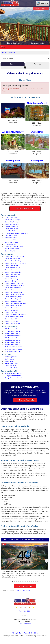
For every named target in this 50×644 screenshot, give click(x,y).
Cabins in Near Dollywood (13, 297)
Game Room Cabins (11, 226)
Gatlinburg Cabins (11, 357)
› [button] (47, 561)
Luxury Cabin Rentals (12, 217)
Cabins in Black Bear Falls (13, 259)
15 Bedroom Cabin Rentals (14, 349)
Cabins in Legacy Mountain (14, 292)
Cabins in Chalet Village (13, 268)
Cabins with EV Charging (13, 220)
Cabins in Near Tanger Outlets (15, 299)
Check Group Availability (25, 400)
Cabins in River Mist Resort (14, 306)
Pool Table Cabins (11, 238)
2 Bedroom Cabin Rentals (13, 331)
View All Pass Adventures (25, 586)
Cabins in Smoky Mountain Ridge (16, 314)
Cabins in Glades (11, 281)
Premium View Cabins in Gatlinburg (16, 233)
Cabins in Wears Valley (12, 323)
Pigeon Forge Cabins (12, 363)
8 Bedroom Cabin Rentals (13, 345)
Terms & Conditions (31, 633)
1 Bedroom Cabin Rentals (13, 329)
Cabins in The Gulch (11, 321)
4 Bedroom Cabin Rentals (13, 336)
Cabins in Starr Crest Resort (14, 317)
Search (13, 64)
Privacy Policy (17, 633)
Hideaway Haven (13, 161)
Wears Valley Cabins (12, 368)
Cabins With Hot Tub (12, 229)
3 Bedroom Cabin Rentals (13, 333)
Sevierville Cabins (11, 366)
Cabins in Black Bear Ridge (14, 261)
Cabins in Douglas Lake (13, 274)
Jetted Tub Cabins (11, 231)
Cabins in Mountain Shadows (14, 294)
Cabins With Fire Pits (12, 222)
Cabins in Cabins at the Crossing (15, 263)
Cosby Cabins (9, 359)
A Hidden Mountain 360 (13, 132)
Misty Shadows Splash (37, 103)
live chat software (8, 52)
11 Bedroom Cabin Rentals (14, 347)
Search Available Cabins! (25, 208)
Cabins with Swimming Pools (14, 246)
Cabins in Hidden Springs (13, 288)
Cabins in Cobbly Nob (12, 270)
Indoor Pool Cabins (11, 240)
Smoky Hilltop (37, 132)
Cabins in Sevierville (12, 308)
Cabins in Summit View (12, 319)
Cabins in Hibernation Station (14, 285)
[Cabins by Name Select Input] (25, 58)
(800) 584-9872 (41, 8)
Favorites (37, 64)
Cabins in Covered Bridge (13, 272)
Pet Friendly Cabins (11, 235)
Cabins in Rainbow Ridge (13, 301)
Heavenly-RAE (37, 161)
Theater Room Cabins (12, 249)
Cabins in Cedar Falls (12, 265)
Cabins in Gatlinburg (12, 279)
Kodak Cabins (10, 361)
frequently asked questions (23, 590)
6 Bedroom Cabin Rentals (13, 340)
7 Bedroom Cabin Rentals (13, 342)
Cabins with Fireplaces (12, 224)
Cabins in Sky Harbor (12, 312)
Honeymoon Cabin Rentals (14, 373)
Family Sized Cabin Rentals (14, 376)
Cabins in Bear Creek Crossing (15, 256)
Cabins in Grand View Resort (14, 283)
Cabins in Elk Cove (11, 277)
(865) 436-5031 (25, 611)
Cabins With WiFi (10, 251)
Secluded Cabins (10, 244)
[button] (13, 581)
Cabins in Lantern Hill (12, 290)
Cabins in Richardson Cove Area (15, 303)
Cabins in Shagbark (11, 310)
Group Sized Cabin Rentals (14, 378)
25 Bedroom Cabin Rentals (14, 351)
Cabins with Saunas (11, 242)
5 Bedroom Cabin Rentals (13, 338)
